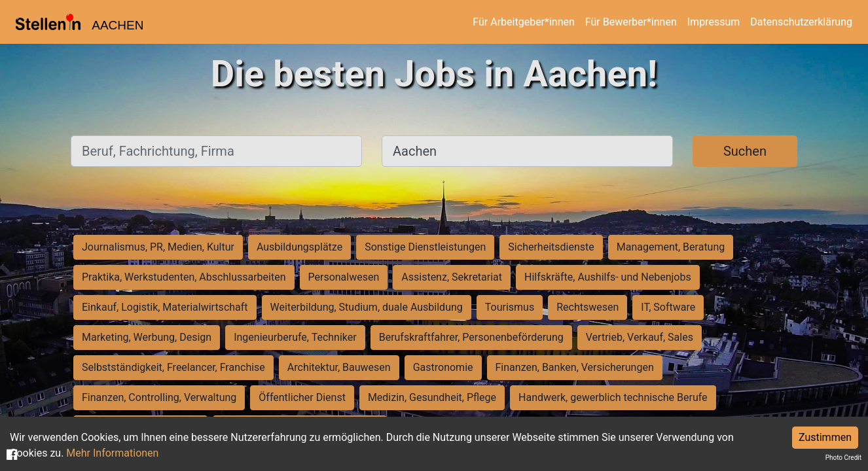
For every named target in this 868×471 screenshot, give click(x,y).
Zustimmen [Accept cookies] (825, 437)
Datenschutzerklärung (801, 22)
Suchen (745, 151)
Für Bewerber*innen (631, 22)
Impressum (714, 22)
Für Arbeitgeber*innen (523, 22)
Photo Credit (843, 458)
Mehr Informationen (112, 453)
